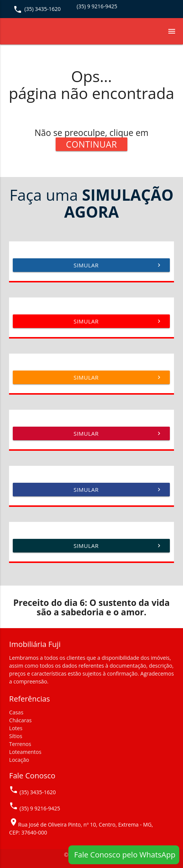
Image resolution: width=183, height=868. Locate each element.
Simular (118, 265)
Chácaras (20, 720)
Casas (16, 712)
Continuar (92, 144)
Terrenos (20, 744)
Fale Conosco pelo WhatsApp (124, 855)
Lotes (16, 728)
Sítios (16, 736)
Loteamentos (25, 752)
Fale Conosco (32, 776)
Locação (19, 760)
